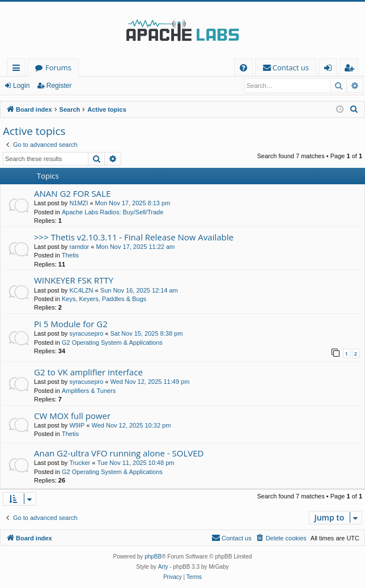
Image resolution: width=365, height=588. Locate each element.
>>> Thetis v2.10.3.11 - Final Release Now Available (134, 237)
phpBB (153, 557)
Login (21, 86)
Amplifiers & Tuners (89, 391)
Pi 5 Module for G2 (71, 324)
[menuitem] (243, 68)
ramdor (79, 247)
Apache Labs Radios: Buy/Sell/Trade (113, 212)
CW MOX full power (72, 416)
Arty (163, 567)
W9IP (77, 425)
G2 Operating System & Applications (112, 342)
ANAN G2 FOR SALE (72, 193)
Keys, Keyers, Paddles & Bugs (104, 299)
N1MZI (78, 203)
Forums (58, 67)
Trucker (80, 463)
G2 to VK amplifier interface (88, 372)
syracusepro (86, 333)
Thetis (70, 255)
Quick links (18, 69)
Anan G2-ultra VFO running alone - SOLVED (119, 453)
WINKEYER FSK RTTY (74, 280)
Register (59, 86)
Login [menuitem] (330, 69)
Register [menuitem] (351, 69)
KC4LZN (81, 290)
